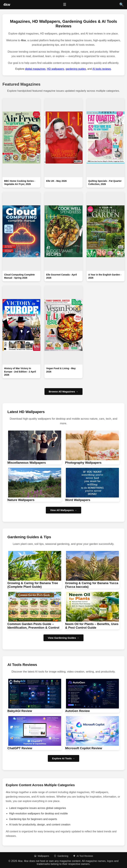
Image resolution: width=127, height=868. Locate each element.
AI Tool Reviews (83, 856)
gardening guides (76, 69)
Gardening (61, 856)
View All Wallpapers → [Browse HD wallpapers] (63, 510)
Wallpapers (42, 856)
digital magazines (35, 69)
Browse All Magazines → (63, 392)
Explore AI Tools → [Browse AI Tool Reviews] (63, 758)
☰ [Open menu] (65, 5)
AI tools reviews (102, 69)
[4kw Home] (7, 5)
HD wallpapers (56, 69)
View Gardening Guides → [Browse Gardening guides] (63, 638)
